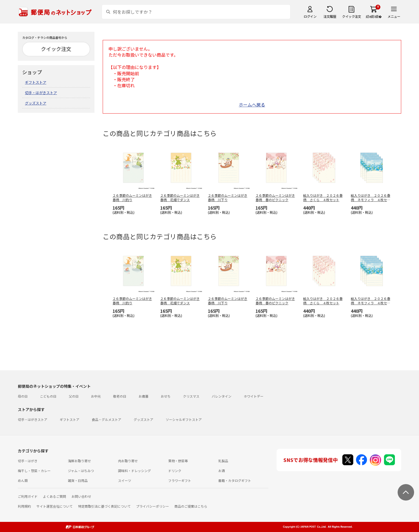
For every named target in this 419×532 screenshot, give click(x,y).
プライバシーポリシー (153, 506)
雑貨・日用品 (78, 480)
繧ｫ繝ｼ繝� (374, 16)
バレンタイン (222, 396)
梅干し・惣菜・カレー (34, 471)
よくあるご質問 (54, 496)
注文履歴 (330, 16)
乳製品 (223, 461)
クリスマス (191, 396)
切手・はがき (28, 461)
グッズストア (36, 103)
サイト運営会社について (54, 506)
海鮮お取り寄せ (79, 461)
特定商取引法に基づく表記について (104, 506)
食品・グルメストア (107, 419)
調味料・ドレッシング (134, 471)
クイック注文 (351, 16)
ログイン (310, 16)
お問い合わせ (81, 496)
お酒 (222, 471)
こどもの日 (48, 396)
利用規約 (24, 506)
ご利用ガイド (28, 496)
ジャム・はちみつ (81, 471)
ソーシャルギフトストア (184, 419)
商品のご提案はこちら (191, 506)
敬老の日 (120, 396)
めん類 (23, 480)
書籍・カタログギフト (235, 480)
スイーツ (125, 480)
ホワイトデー (254, 396)
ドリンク (175, 471)
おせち (166, 396)
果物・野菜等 (178, 461)
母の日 (23, 396)
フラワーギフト (180, 480)
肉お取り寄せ (128, 461)
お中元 (96, 396)
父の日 (74, 396)
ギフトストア (36, 82)
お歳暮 (144, 396)
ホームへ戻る (252, 105)
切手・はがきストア (41, 93)
